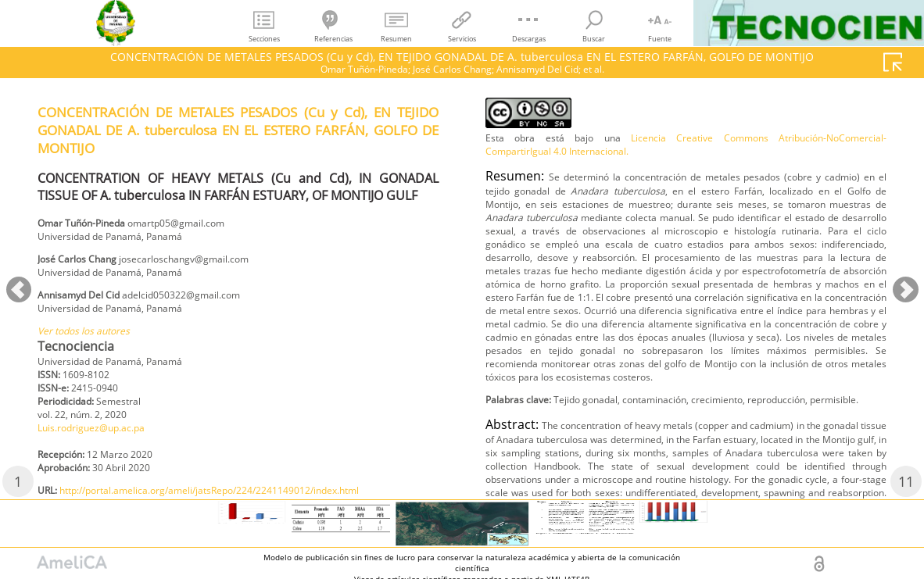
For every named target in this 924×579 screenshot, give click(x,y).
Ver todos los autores (93, 346)
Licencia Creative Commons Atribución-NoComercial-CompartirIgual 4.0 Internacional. (686, 198)
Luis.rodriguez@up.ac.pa (103, 452)
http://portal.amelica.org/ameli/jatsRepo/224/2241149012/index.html (692, 123)
